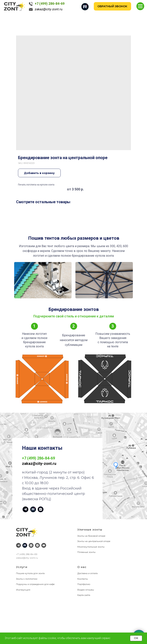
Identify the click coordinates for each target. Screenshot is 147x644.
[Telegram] (18, 545)
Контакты (83, 579)
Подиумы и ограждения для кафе (35, 584)
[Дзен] (31, 545)
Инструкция (23, 590)
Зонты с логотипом (27, 579)
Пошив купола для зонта (30, 573)
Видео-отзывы (86, 590)
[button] (113, 6)
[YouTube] (44, 545)
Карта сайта (84, 595)
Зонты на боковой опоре (91, 536)
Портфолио (84, 584)
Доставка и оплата (87, 573)
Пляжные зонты (86, 552)
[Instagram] (37, 545)
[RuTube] (25, 545)
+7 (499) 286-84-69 (50, 4)
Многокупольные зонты (91, 547)
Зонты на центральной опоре (94, 541)
